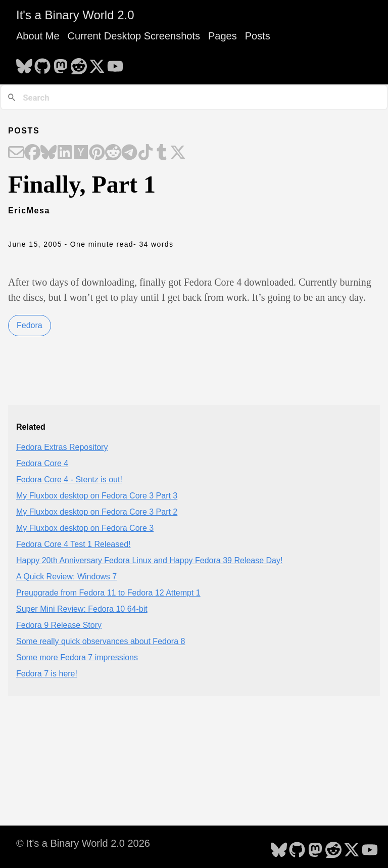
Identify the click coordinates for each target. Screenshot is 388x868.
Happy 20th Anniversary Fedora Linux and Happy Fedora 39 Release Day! (149, 560)
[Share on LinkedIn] (65, 153)
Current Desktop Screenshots (134, 36)
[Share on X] (178, 153)
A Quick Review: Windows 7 (66, 577)
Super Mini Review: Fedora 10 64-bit (82, 609)
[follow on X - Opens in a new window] (97, 63)
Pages (223, 36)
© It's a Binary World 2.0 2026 (83, 843)
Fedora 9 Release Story (59, 625)
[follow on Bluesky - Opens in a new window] (24, 63)
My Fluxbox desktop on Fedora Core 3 (85, 528)
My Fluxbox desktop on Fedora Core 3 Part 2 (97, 512)
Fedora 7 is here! (47, 674)
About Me (38, 36)
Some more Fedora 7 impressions (77, 657)
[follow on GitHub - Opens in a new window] (42, 63)
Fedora (30, 325)
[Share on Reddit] (113, 153)
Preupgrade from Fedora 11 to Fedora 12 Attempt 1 (108, 593)
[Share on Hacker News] (81, 153)
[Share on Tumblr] (162, 153)
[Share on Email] (16, 153)
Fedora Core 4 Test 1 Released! (74, 544)
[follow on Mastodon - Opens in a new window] (61, 63)
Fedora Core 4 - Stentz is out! (69, 479)
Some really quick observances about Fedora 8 (101, 641)
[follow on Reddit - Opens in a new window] (79, 63)
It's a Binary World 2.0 (75, 15)
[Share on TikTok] (145, 153)
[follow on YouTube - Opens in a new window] (115, 63)
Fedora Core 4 (42, 463)
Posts (258, 36)
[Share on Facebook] (32, 153)
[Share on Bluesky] (48, 153)
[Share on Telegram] (129, 153)
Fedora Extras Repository (62, 447)
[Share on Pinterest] (97, 153)
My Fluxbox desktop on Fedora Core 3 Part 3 (97, 496)
